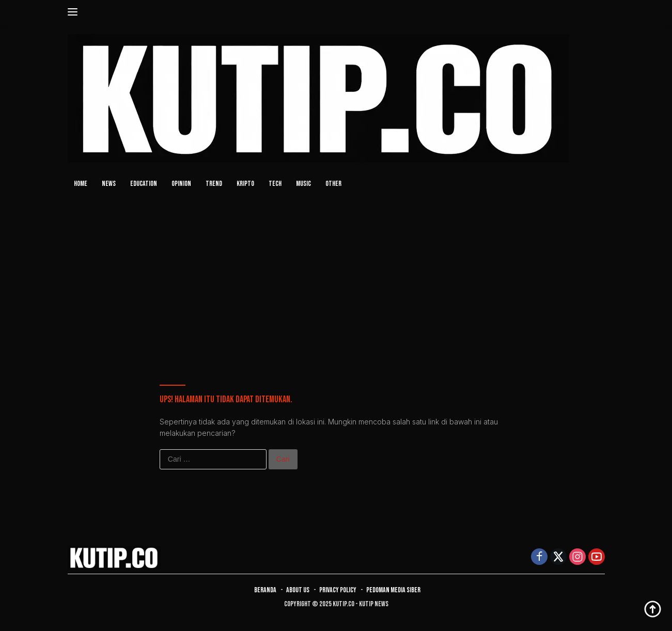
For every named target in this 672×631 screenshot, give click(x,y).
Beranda (265, 590)
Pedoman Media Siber (393, 590)
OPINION (181, 184)
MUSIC (303, 184)
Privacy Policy (338, 590)
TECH (275, 184)
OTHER (333, 184)
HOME (81, 184)
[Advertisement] (336, 277)
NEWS (109, 184)
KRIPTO (245, 184)
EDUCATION (144, 184)
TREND (214, 184)
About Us (298, 590)
